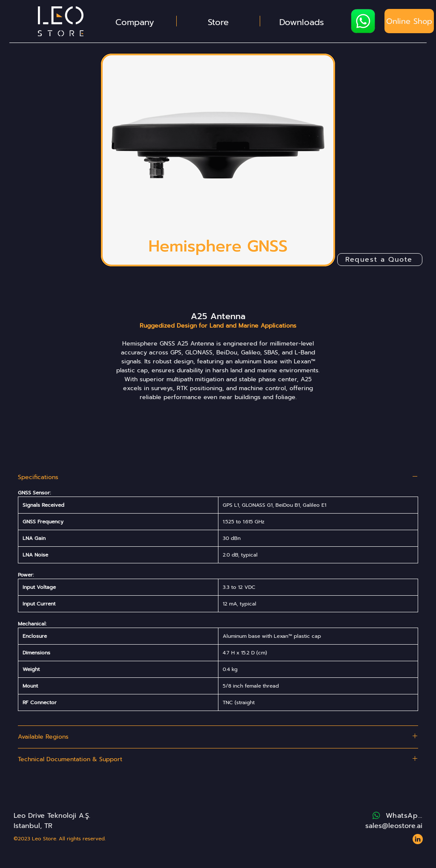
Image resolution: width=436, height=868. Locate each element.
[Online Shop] (409, 21)
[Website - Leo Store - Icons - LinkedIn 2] (418, 839)
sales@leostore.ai (394, 826)
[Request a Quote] (380, 260)
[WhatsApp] (397, 816)
